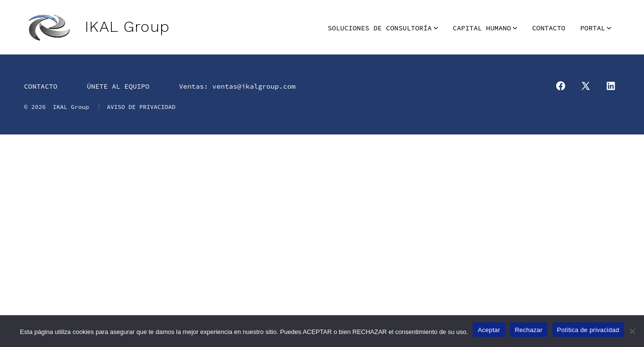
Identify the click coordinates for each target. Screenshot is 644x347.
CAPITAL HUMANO (485, 28)
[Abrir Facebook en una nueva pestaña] (561, 86)
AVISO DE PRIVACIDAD (141, 107)
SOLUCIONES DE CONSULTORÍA (383, 28)
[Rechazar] (632, 331)
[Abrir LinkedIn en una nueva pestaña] (611, 86)
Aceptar (489, 330)
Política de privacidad (588, 330)
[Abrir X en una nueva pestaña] (586, 86)
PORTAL (596, 28)
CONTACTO (549, 28)
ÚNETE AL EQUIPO (118, 86)
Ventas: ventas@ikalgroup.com (237, 86)
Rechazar (529, 330)
